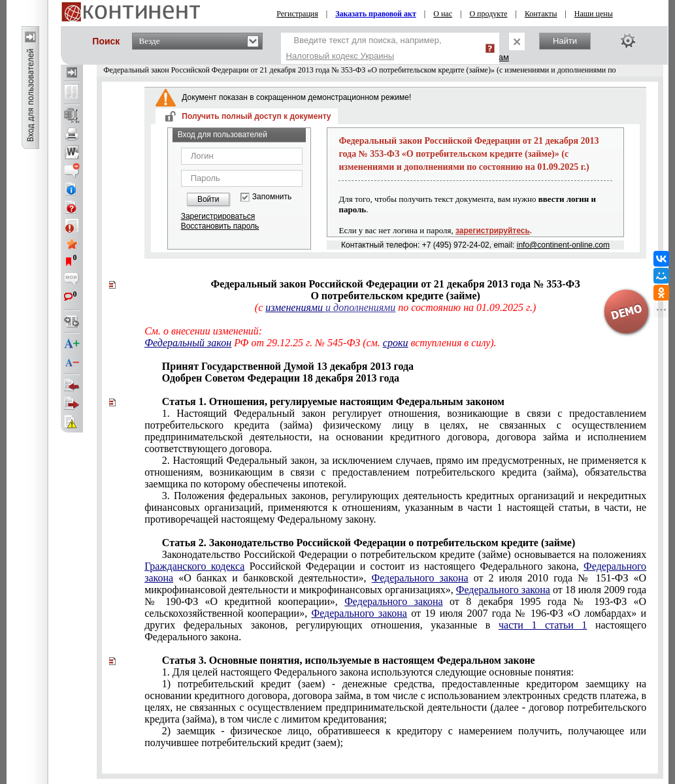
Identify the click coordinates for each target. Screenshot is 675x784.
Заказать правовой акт (376, 14)
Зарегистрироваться (218, 216)
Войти (208, 199)
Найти (565, 41)
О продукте (488, 14)
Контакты (541, 14)
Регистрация (297, 14)
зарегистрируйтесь (493, 231)
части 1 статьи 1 (543, 625)
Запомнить (272, 197)
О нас (443, 14)
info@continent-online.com (563, 245)
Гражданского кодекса (194, 566)
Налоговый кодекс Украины (340, 56)
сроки (396, 343)
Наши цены (594, 14)
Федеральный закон (188, 343)
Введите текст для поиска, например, (364, 48)
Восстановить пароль (220, 226)
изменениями (294, 307)
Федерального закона (420, 578)
